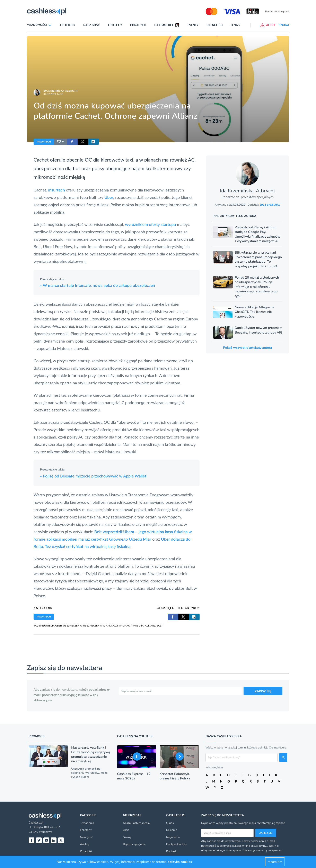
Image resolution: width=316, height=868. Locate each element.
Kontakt (171, 851)
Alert (126, 830)
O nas (235, 25)
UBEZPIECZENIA (72, 626)
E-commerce (164, 25)
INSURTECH (44, 142)
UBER (59, 626)
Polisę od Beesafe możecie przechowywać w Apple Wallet (93, 476)
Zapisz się (266, 833)
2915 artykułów (270, 205)
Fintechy (115, 25)
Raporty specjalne (134, 844)
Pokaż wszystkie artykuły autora (248, 348)
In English (215, 25)
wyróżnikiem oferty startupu (151, 224)
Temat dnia (87, 823)
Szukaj (127, 837)
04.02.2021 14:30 (53, 94)
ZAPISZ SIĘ (263, 691)
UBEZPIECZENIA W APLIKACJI (100, 626)
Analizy (85, 844)
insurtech (56, 190)
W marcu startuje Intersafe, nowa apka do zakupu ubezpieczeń (98, 285)
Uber (109, 197)
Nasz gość (92, 25)
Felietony (68, 25)
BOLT (160, 626)
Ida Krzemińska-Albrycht (61, 91)
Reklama (172, 830)
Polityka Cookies (177, 844)
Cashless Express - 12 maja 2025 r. (134, 776)
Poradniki (138, 25)
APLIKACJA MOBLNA (131, 626)
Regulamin (173, 837)
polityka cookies (180, 862)
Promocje (37, 736)
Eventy (193, 25)
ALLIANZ (150, 626)
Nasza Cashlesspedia (136, 823)
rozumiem (275, 862)
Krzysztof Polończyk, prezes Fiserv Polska (175, 776)
